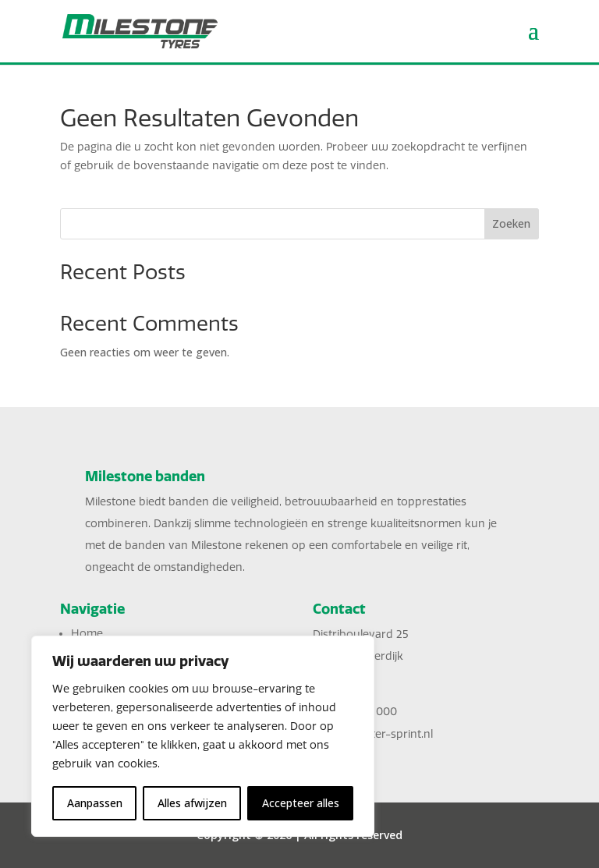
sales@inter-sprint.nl (379, 734)
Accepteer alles (301, 803)
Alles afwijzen (192, 803)
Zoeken (511, 223)
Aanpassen (95, 803)
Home (87, 634)
